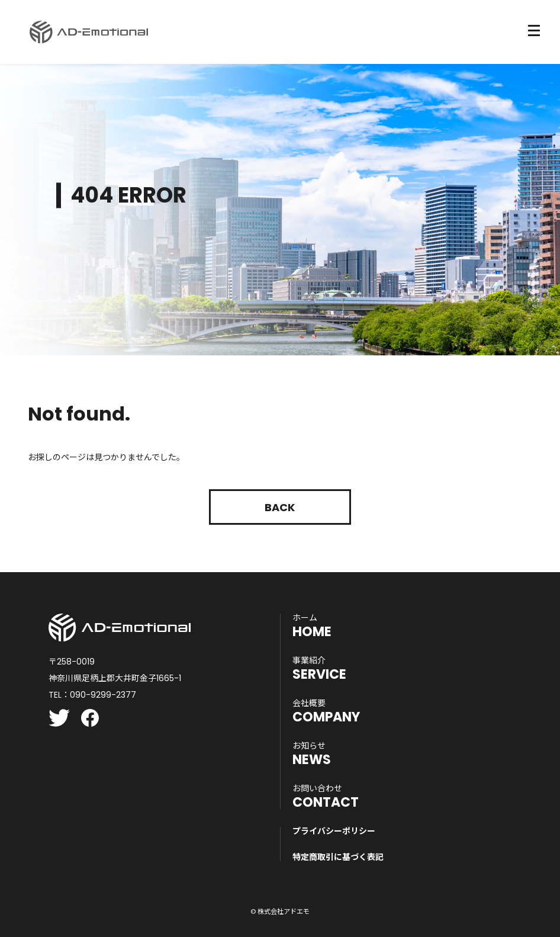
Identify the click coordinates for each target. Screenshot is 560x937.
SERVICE (319, 669)
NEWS (312, 754)
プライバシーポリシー (334, 831)
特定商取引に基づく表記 (338, 857)
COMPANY (326, 711)
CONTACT (326, 797)
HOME (312, 626)
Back (280, 507)
